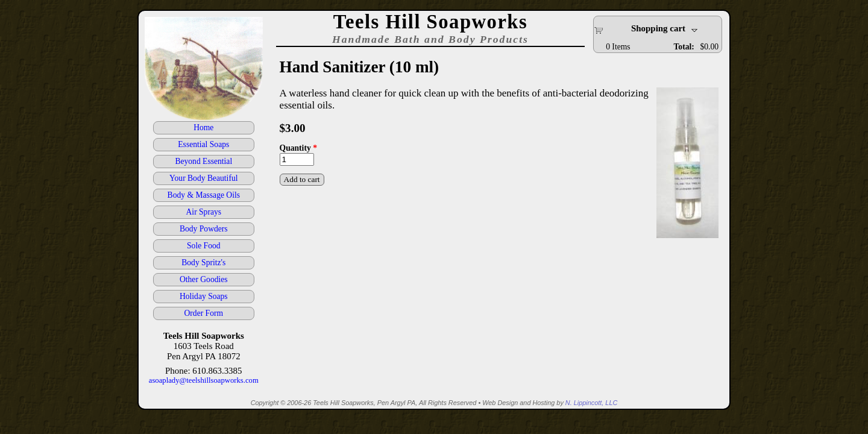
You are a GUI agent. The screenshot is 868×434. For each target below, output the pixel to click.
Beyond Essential (203, 161)
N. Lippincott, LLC (591, 403)
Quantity (298, 148)
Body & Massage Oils (204, 195)
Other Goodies (204, 279)
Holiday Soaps (204, 296)
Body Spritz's (203, 263)
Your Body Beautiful (203, 178)
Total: (684, 47)
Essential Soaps (203, 144)
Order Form (204, 313)
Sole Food (204, 246)
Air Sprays (204, 212)
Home (203, 127)
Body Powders (204, 229)
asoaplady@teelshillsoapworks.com (204, 380)
